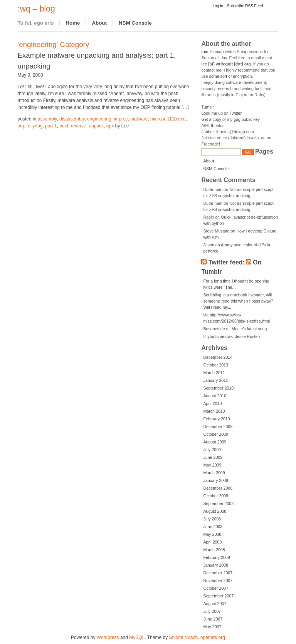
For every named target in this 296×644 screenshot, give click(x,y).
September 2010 (218, 388)
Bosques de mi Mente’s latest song (235, 329)
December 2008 (218, 488)
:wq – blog (36, 9)
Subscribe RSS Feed (245, 6)
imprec (121, 119)
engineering (99, 119)
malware (139, 119)
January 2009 (216, 480)
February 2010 (216, 419)
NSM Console (135, 23)
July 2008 (212, 519)
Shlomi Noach (183, 637)
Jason (209, 245)
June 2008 (213, 527)
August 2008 (215, 511)
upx (110, 126)
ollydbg (35, 126)
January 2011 (216, 380)
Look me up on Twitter (221, 113)
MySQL (137, 637)
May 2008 (212, 534)
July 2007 (212, 611)
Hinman (212, 52)
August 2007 (215, 604)
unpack (96, 126)
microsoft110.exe (168, 119)
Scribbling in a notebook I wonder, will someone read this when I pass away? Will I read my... (238, 301)
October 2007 (216, 588)
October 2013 (216, 365)
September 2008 (218, 503)
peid (64, 126)
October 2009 (216, 434)
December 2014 (218, 357)
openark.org (213, 637)
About (99, 23)
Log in (218, 6)
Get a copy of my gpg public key (230, 119)
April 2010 (212, 403)
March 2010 (214, 411)
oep (22, 126)
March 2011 (214, 373)
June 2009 (213, 457)
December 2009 (218, 427)
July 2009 (212, 450)
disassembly (72, 119)
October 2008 (216, 496)
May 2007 (212, 627)
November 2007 (218, 580)
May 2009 (212, 465)
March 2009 (214, 473)
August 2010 (215, 396)
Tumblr (208, 107)
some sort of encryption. (231, 76)
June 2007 (213, 619)
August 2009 (215, 442)
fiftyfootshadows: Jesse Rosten (231, 336)
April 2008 (212, 542)
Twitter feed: (227, 262)
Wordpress (108, 637)
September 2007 (218, 596)
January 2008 (216, 565)
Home (73, 23)
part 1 (51, 126)
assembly (47, 119)
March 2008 (214, 550)
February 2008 (216, 557)
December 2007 (218, 573)
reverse (79, 126)
